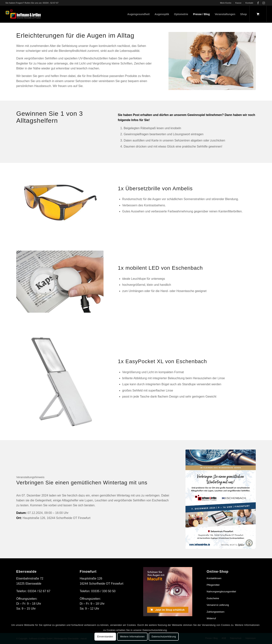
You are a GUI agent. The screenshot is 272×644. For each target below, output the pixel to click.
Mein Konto (226, 3)
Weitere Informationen (132, 637)
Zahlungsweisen (216, 612)
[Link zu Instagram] (264, 3)
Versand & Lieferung (218, 605)
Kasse (238, 3)
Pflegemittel (213, 585)
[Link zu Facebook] (258, 3)
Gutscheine (213, 598)
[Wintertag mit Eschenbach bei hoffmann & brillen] (221, 499)
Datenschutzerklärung (164, 637)
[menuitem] (226, 3)
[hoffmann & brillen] (23, 14)
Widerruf (211, 618)
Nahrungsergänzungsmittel (221, 592)
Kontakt (249, 3)
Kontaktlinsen (214, 578)
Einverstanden (105, 637)
